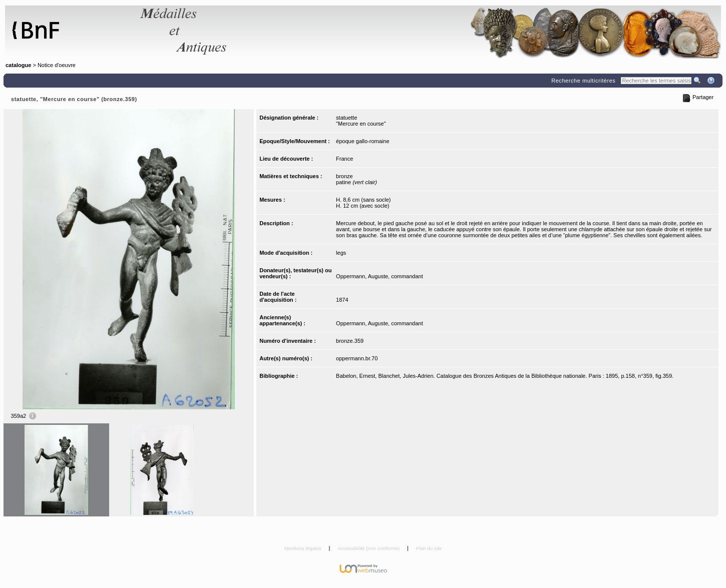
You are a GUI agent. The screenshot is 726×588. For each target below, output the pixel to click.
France (344, 159)
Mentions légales (304, 548)
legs (341, 253)
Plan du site (429, 548)
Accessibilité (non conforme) (369, 548)
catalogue (18, 65)
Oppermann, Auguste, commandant (380, 276)
